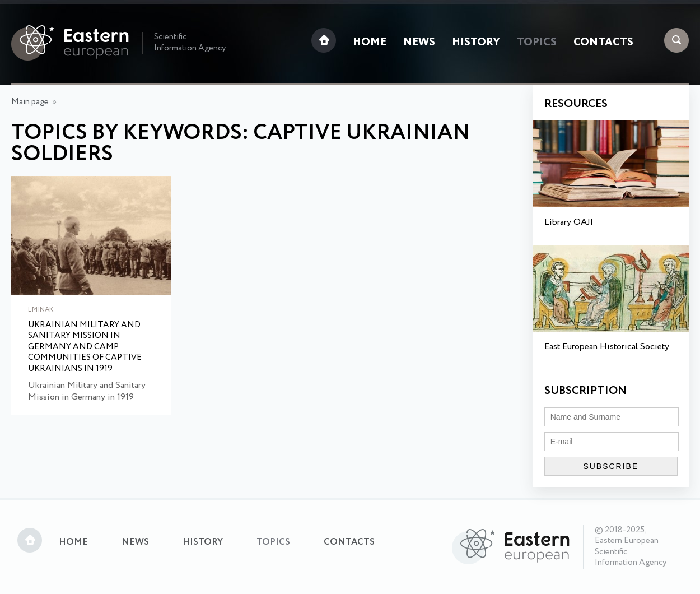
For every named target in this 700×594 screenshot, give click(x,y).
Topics (537, 43)
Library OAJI (569, 222)
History (476, 43)
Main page (30, 102)
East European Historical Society (607, 347)
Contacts (603, 43)
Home (370, 43)
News (419, 43)
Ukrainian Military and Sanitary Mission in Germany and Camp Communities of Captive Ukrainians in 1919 (85, 347)
